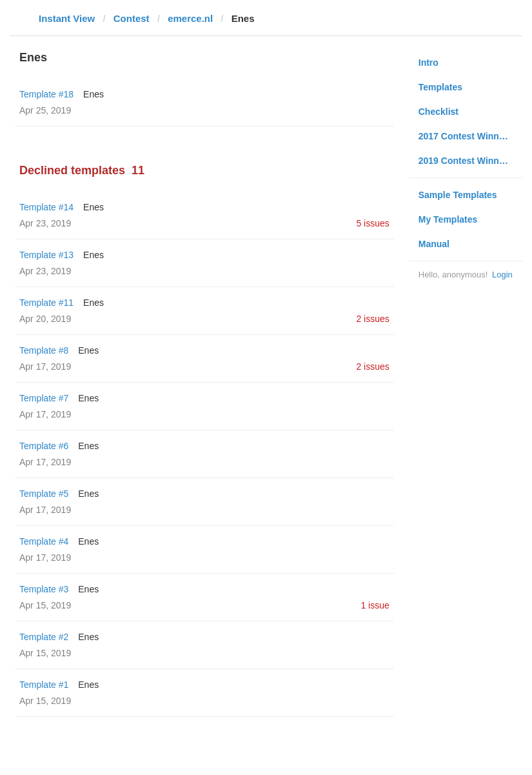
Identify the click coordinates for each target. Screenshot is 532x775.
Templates (440, 87)
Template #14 (46, 207)
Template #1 (44, 685)
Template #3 (44, 589)
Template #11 (46, 303)
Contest (132, 18)
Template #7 (44, 398)
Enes (94, 94)
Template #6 (44, 446)
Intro (429, 63)
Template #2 (44, 637)
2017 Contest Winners (466, 136)
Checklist (438, 112)
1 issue (375, 605)
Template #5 (44, 494)
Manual (434, 244)
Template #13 (46, 255)
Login (502, 275)
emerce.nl (190, 18)
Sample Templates (458, 195)
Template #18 (46, 94)
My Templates (448, 219)
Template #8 (44, 350)
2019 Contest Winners (466, 161)
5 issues (372, 223)
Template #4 (44, 541)
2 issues (372, 319)
